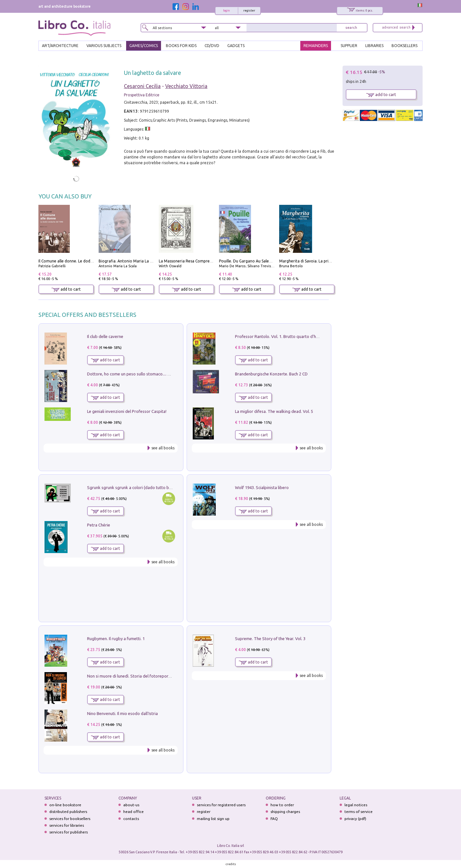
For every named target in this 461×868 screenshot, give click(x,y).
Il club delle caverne (105, 336)
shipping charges (285, 812)
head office (133, 812)
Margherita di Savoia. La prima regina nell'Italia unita (327, 261)
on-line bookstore (65, 805)
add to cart (66, 289)
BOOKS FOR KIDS (181, 46)
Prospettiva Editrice (142, 95)
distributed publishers (68, 812)
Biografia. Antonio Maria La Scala (129, 261)
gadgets (236, 46)
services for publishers (69, 832)
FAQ (274, 819)
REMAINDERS (316, 46)
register (249, 11)
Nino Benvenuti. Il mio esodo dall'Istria (122, 713)
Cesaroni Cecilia (142, 86)
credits (231, 864)
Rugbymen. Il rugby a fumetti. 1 (116, 639)
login (226, 11)
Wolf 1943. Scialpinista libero (262, 487)
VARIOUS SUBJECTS (104, 46)
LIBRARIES (374, 46)
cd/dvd (212, 46)
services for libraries (67, 825)
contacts (131, 819)
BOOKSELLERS (404, 46)
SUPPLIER (349, 46)
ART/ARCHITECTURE (60, 46)
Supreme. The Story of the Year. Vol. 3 (270, 639)
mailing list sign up (213, 819)
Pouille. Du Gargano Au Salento (247, 261)
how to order (282, 805)
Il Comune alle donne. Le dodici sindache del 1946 (83, 261)
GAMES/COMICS (144, 46)
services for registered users (221, 805)
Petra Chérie (99, 525)
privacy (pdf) (355, 819)
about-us (131, 805)
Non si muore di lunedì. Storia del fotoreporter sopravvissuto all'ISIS (151, 676)
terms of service (359, 812)
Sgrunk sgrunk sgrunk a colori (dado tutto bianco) (134, 487)
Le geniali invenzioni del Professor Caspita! (127, 411)
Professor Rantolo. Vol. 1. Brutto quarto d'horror (280, 336)
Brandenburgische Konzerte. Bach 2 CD (271, 374)
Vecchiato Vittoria (186, 86)
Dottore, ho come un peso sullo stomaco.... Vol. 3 (132, 374)
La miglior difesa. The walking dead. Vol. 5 (274, 411)
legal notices (356, 805)
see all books (163, 448)
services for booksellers (70, 819)
